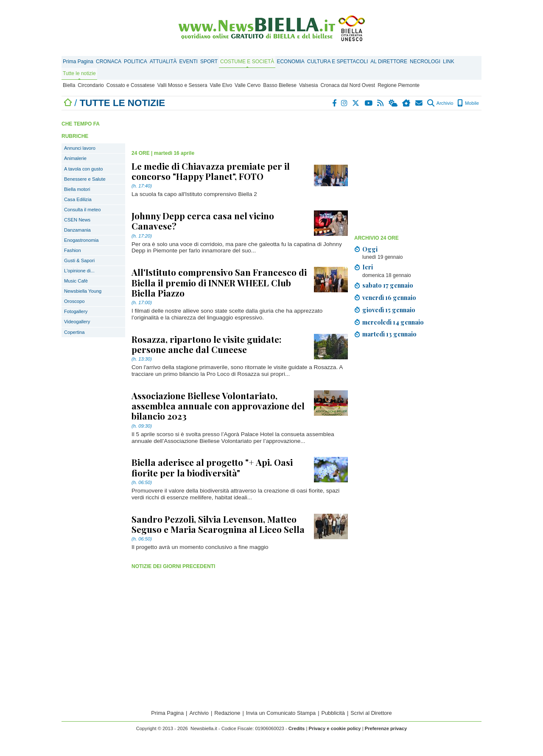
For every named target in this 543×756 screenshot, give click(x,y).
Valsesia (308, 85)
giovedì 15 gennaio (389, 310)
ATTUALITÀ (163, 62)
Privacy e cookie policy (334, 728)
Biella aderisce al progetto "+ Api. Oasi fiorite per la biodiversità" (212, 467)
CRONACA (109, 62)
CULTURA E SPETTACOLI (338, 62)
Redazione (227, 713)
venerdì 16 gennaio (389, 297)
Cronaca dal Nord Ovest (348, 85)
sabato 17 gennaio (388, 285)
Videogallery (77, 322)
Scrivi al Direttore (371, 713)
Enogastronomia (81, 240)
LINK (449, 62)
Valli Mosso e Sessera (182, 85)
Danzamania (77, 230)
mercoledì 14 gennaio (393, 322)
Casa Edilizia (78, 199)
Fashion (73, 250)
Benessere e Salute (85, 179)
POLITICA (136, 62)
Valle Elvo (221, 85)
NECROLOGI (425, 62)
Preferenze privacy (386, 728)
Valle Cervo (248, 85)
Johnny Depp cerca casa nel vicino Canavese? (203, 221)
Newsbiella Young (83, 291)
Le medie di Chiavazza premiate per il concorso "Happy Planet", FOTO (211, 171)
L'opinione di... (79, 271)
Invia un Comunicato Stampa (281, 713)
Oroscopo (74, 301)
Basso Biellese (280, 85)
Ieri (368, 267)
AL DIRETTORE (389, 62)
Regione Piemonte (399, 85)
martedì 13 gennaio (389, 334)
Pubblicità (333, 713)
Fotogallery (76, 311)
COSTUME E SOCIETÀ (247, 62)
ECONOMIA (290, 62)
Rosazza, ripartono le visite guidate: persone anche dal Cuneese (206, 344)
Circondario (91, 85)
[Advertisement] (418, 172)
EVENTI (189, 62)
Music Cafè (76, 281)
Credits (297, 728)
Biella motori (77, 189)
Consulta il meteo (82, 210)
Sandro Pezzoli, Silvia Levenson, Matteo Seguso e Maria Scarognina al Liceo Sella (218, 524)
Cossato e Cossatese (131, 85)
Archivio (440, 103)
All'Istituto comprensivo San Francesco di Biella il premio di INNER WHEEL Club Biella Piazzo (219, 282)
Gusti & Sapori (79, 260)
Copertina (74, 332)
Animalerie (75, 158)
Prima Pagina (78, 62)
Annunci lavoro (80, 148)
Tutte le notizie (79, 73)
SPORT (209, 62)
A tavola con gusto (83, 169)
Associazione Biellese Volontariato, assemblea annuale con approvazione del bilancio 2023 (218, 406)
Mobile (468, 103)
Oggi (370, 249)
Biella (69, 85)
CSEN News (77, 220)
